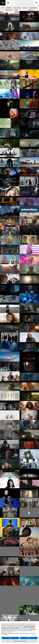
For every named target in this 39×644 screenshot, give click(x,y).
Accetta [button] (29, 638)
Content (25, 8)
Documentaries (33, 8)
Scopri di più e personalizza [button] (19, 641)
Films (16, 10)
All (3, 8)
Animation (9, 8)
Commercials (17, 8)
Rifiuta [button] (10, 638)
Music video (23, 10)
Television (31, 10)
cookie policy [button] (32, 628)
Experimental (9, 10)
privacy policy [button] (11, 625)
